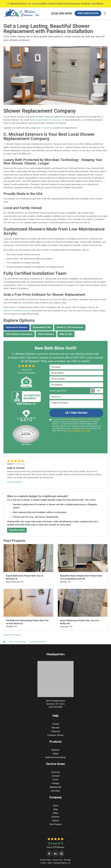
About (56, 806)
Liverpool (56, 776)
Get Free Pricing (76, 413)
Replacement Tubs (42, 327)
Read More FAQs (17, 530)
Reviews (56, 817)
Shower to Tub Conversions (70, 327)
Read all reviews (15, 482)
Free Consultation (88, 13)
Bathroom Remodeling (55, 757)
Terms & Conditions (73, 431)
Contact (55, 724)
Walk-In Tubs (66, 334)
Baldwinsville (55, 787)
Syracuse (55, 772)
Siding (56, 754)
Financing (56, 731)
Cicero (55, 780)
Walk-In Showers (46, 334)
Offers (55, 813)
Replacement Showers (17, 327)
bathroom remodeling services (17, 311)
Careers (55, 821)
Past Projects (55, 824)
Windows (56, 750)
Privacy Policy (86, 431)
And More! (56, 791)
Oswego (55, 783)
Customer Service (55, 735)
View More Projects (12, 635)
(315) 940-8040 (55, 704)
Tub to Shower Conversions (19, 334)
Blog (55, 809)
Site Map (67, 860)
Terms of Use (57, 860)
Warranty (55, 728)
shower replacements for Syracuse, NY (47, 120)
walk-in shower (43, 128)
